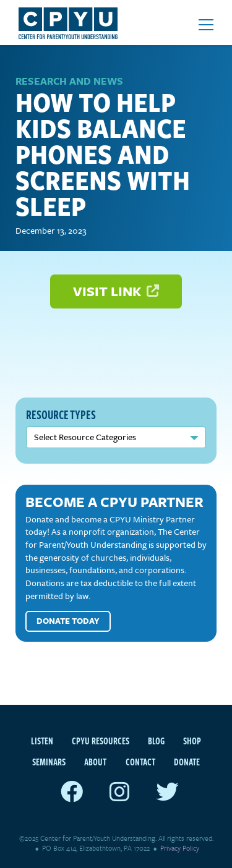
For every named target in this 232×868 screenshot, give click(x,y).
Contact (140, 762)
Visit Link (116, 291)
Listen (42, 741)
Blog (156, 741)
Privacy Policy (180, 848)
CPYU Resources (101, 741)
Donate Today (68, 621)
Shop (192, 741)
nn (116, 437)
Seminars (49, 762)
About (95, 762)
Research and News (69, 81)
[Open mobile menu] (206, 25)
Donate (187, 762)
